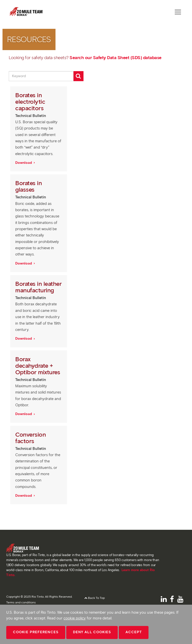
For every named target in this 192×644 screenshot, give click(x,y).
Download (24, 163)
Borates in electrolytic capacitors (30, 102)
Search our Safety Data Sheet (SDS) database (115, 58)
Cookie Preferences (36, 632)
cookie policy (75, 618)
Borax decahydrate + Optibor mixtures (38, 366)
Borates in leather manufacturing (38, 287)
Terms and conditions (21, 602)
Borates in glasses (28, 186)
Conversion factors (30, 438)
